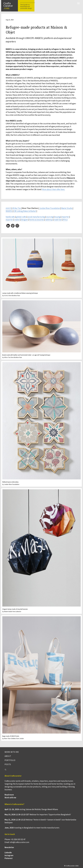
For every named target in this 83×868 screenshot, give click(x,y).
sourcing (50, 217)
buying (57, 217)
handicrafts (10, 217)
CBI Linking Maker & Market (25, 211)
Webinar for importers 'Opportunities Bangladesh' (50, 815)
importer (65, 217)
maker (17, 220)
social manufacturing (36, 217)
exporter (9, 220)
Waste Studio (67, 208)
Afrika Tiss (17, 208)
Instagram (9, 855)
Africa (65, 220)
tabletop (49, 220)
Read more (9, 795)
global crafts (21, 217)
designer (25, 220)
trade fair (58, 220)
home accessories (37, 220)
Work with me (12, 752)
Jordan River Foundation (50, 208)
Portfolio (10, 760)
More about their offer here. (53, 189)
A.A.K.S (8, 208)
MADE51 (9, 211)
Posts (8, 764)
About (8, 756)
